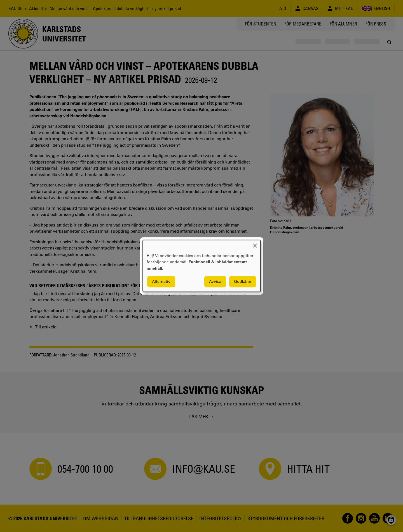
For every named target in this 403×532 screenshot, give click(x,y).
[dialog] (202, 266)
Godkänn (243, 282)
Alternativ (161, 282)
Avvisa (215, 282)
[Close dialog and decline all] (255, 243)
